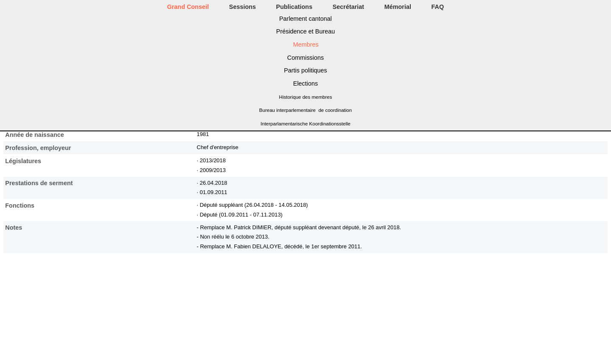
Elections (305, 83)
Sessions (242, 7)
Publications (294, 7)
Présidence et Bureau (305, 31)
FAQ (438, 7)
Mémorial (398, 7)
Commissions (305, 58)
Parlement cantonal (305, 19)
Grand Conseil (188, 7)
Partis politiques (305, 70)
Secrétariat (348, 7)
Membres (306, 44)
